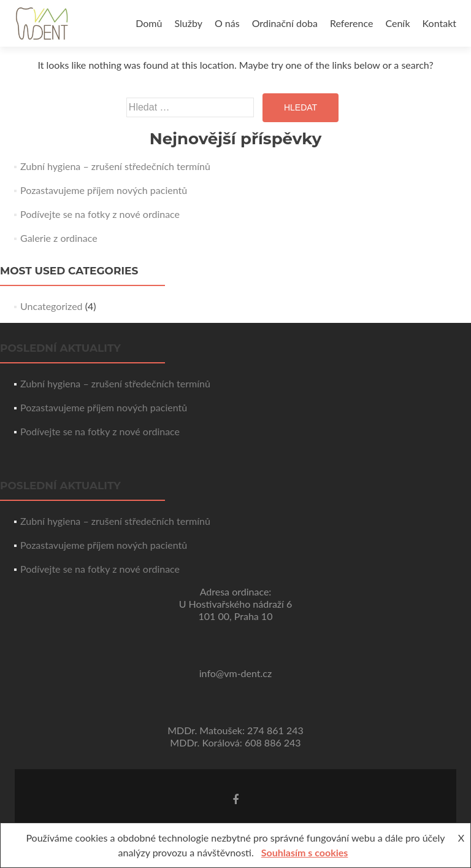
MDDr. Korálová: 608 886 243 (235, 742)
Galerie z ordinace (59, 238)
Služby (188, 23)
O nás (227, 23)
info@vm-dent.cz (235, 673)
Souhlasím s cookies (305, 852)
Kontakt (439, 23)
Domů (149, 23)
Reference (351, 23)
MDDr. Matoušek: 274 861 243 (235, 730)
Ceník (397, 23)
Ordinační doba (285, 23)
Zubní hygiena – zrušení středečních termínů (115, 166)
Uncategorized (52, 306)
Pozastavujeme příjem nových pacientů (104, 190)
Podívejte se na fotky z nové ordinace (100, 214)
